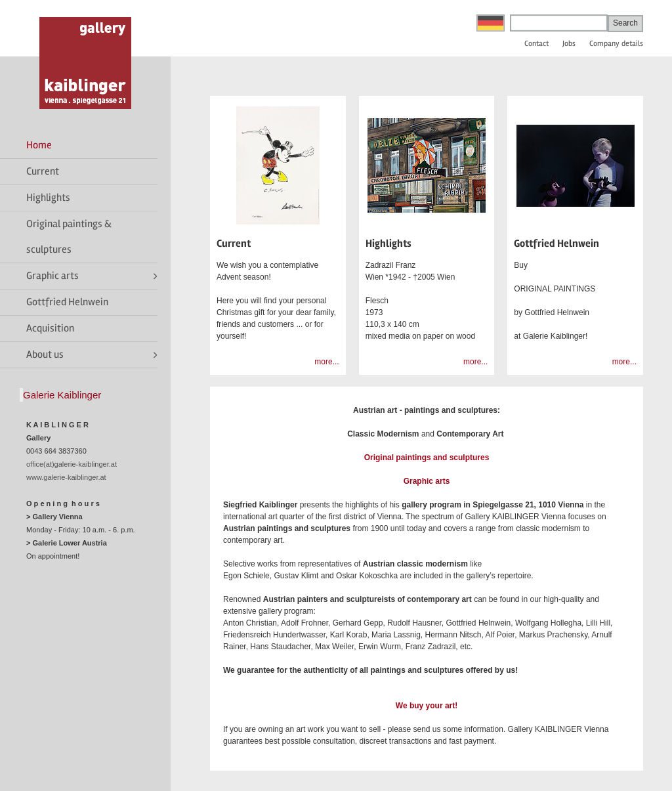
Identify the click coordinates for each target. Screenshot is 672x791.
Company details (616, 44)
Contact (536, 44)
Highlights (48, 198)
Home (39, 145)
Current (43, 171)
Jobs (569, 44)
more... (326, 362)
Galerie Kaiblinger (62, 395)
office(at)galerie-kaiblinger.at (72, 464)
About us (45, 354)
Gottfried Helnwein (67, 302)
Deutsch (491, 23)
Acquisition (50, 328)
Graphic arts (52, 276)
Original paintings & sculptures (69, 237)
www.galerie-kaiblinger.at (66, 477)
